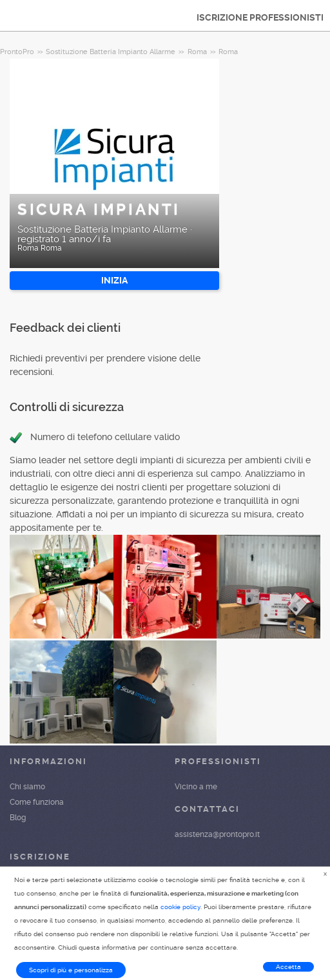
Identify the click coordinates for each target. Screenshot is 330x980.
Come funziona (37, 802)
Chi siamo (27, 787)
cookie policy (180, 907)
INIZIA (114, 280)
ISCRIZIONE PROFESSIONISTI (260, 17)
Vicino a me (196, 787)
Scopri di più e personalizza (71, 970)
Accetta (288, 967)
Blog (18, 818)
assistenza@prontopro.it (217, 834)
